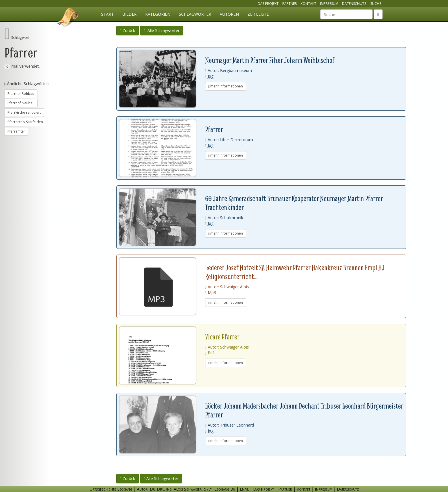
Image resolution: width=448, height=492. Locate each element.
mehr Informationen (226, 86)
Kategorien (158, 14)
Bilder (129, 14)
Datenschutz (354, 4)
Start (107, 14)
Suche (376, 4)
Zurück (128, 30)
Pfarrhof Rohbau (21, 94)
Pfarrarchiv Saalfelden (25, 122)
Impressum (329, 4)
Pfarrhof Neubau (21, 103)
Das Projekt (268, 4)
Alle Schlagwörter (162, 30)
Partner (290, 4)
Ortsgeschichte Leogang (68, 18)
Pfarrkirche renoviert (24, 112)
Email (244, 489)
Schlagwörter (195, 14)
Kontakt (308, 4)
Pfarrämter (16, 131)
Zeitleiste (258, 14)
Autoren (229, 14)
